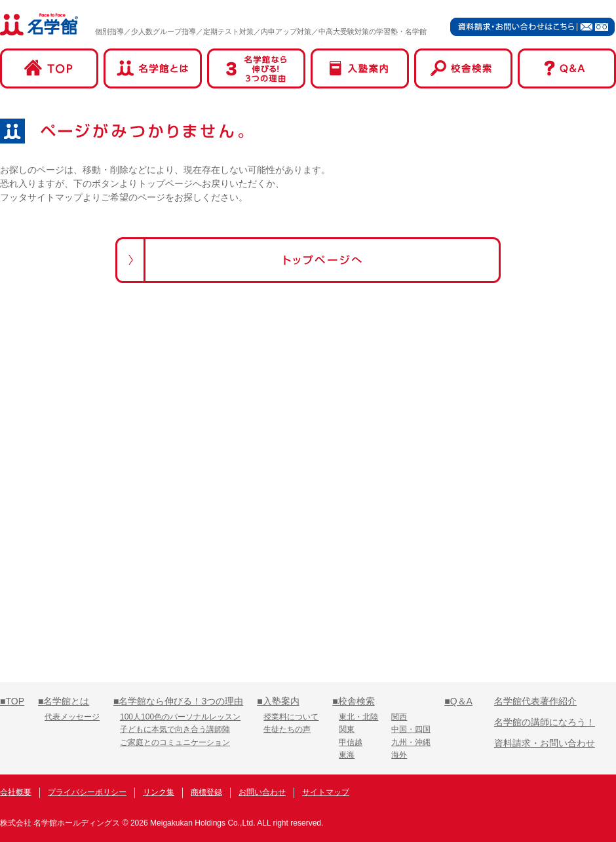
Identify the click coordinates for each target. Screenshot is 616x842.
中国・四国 (411, 729)
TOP (49, 68)
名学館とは (153, 68)
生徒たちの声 (287, 729)
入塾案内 (360, 68)
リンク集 (159, 792)
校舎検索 (463, 68)
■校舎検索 (353, 701)
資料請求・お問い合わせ (545, 743)
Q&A (567, 68)
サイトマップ (326, 792)
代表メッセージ (72, 717)
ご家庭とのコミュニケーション (175, 742)
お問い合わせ (262, 792)
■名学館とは (64, 701)
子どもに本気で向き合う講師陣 (175, 729)
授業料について (291, 717)
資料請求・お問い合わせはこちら (533, 27)
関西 (399, 717)
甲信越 (351, 742)
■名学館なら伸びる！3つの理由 (178, 701)
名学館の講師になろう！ (545, 722)
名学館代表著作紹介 (535, 701)
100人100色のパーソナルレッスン (180, 717)
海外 (399, 755)
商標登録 (206, 792)
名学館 (39, 24)
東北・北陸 (358, 717)
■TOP (12, 701)
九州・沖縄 (411, 742)
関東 (347, 729)
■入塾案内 (278, 701)
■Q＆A (458, 701)
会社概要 (16, 792)
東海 (347, 755)
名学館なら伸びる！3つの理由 (256, 68)
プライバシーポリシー (87, 792)
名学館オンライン (566, 794)
